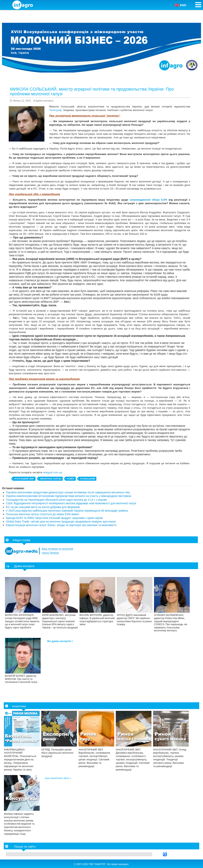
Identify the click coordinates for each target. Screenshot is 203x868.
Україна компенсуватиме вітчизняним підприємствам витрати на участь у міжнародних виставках (69, 496)
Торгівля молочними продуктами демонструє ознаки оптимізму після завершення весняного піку (68, 492)
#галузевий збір (24, 479)
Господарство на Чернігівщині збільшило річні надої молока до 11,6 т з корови (56, 500)
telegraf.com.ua (53, 472)
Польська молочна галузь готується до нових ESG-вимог (43, 514)
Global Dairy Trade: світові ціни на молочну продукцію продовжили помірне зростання (61, 522)
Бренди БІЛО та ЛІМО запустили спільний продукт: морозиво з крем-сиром (54, 518)
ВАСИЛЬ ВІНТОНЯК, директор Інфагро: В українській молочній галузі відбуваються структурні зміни (97, 620)
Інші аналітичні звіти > (58, 778)
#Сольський (87, 479)
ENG (181, 5)
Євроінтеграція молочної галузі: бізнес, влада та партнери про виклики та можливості (61, 525)
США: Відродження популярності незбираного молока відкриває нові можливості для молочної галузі (71, 503)
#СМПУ (71, 479)
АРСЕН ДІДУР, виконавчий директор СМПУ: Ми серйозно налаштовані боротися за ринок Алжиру (134, 620)
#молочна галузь (51, 479)
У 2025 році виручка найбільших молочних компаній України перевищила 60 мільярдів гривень (67, 511)
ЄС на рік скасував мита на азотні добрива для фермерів (43, 507)
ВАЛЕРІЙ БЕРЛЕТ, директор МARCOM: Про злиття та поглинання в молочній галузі (21, 679)
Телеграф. (56, 110)
